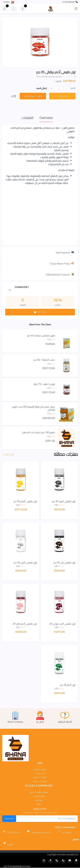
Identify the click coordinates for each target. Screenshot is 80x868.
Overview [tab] (46, 118)
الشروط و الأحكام (11, 866)
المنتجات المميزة (40, 769)
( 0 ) (49, 339)
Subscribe (9, 818)
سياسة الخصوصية (24, 866)
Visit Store (40, 312)
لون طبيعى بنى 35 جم (65, 562)
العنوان (39, 804)
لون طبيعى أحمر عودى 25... (62, 624)
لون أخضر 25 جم (68, 685)
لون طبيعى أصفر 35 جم (25, 501)
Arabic (9, 2)
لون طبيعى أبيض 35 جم (25, 562)
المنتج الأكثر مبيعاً (40, 777)
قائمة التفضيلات (39, 796)
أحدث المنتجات (40, 773)
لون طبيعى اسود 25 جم (64, 501)
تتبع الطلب (39, 800)
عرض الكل (9, 454)
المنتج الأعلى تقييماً (40, 781)
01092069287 (70, 2)
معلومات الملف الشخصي (39, 792)
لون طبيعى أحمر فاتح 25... (24, 624)
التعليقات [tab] (27, 118)
